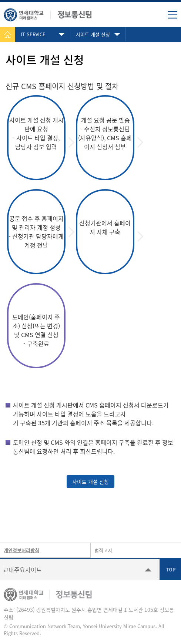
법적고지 (103, 550)
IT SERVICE (33, 34)
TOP (170, 569)
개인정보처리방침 (21, 550)
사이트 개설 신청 (93, 34)
